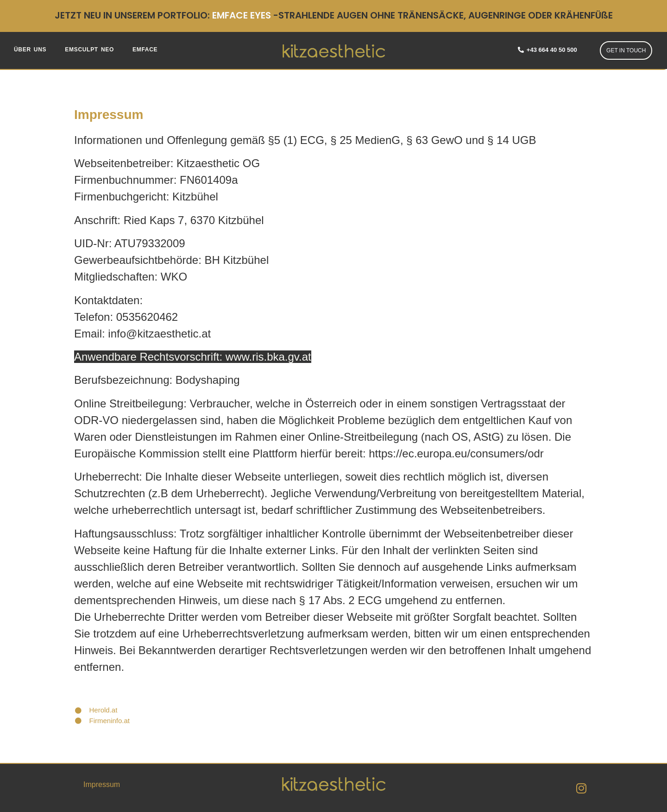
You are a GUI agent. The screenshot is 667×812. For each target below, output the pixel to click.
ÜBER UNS (30, 50)
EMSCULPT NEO (89, 50)
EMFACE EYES (242, 15)
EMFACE (145, 50)
